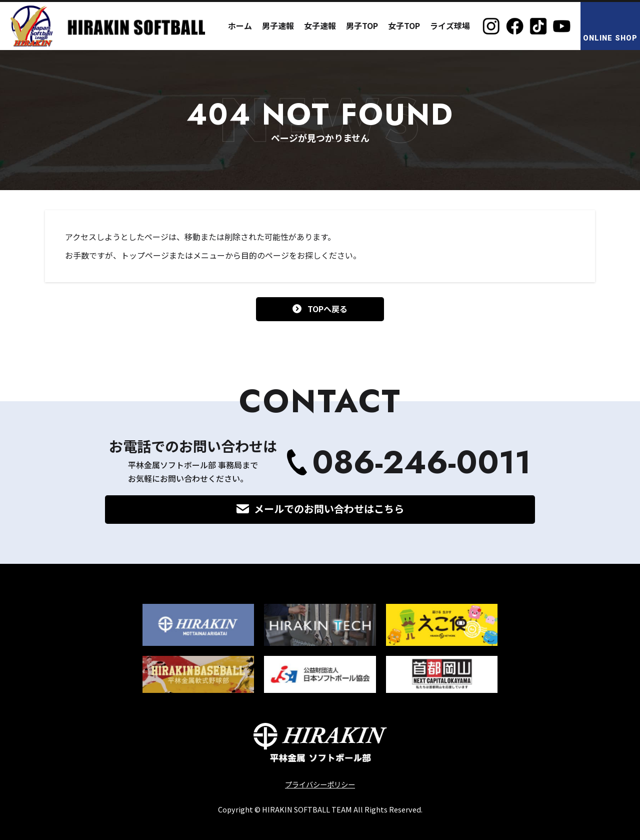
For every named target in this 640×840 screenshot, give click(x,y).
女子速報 (320, 26)
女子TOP (404, 26)
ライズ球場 (450, 26)
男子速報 (278, 26)
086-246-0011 (421, 463)
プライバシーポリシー (320, 784)
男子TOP (362, 26)
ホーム (240, 26)
